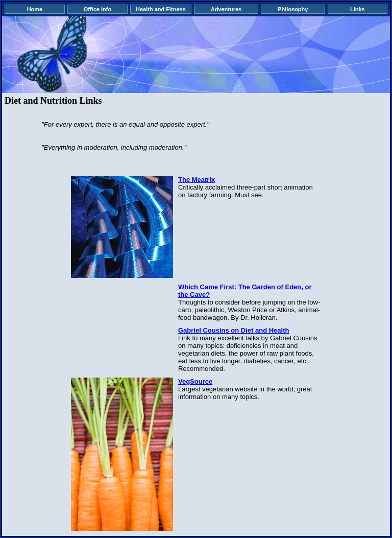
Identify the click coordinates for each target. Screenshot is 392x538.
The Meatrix (197, 180)
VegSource (195, 381)
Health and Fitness (161, 9)
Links (358, 9)
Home (35, 9)
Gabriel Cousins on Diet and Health (234, 330)
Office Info (97, 9)
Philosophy (293, 9)
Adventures (226, 9)
